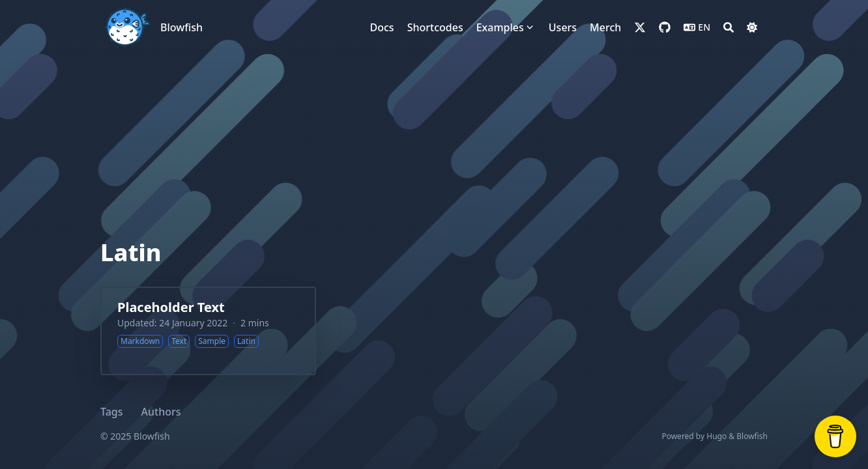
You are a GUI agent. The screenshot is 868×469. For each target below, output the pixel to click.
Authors (161, 412)
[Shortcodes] (435, 27)
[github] (665, 27)
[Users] (563, 27)
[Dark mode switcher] (752, 27)
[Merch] (605, 27)
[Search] (729, 27)
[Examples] (500, 27)
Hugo (716, 436)
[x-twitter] (640, 27)
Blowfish (181, 27)
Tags (112, 412)
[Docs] (382, 27)
